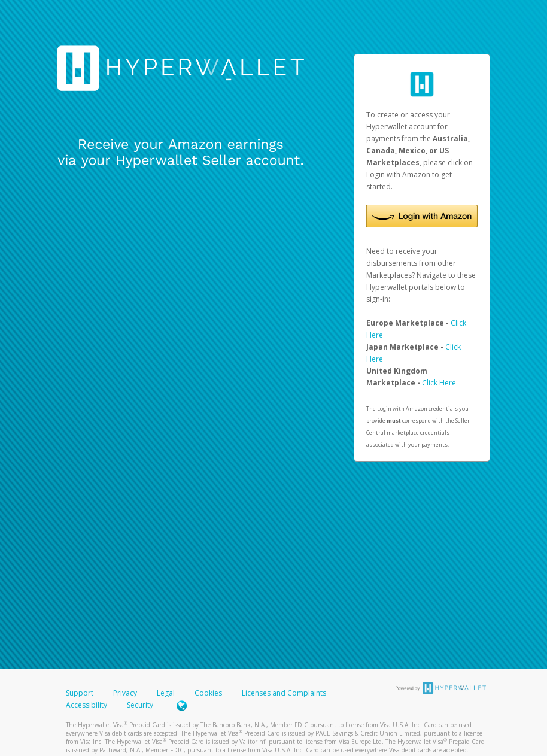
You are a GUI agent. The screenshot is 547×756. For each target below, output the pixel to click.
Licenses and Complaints (284, 693)
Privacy (125, 693)
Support (80, 693)
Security (140, 705)
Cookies (208, 693)
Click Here (439, 383)
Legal (166, 693)
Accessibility (86, 705)
